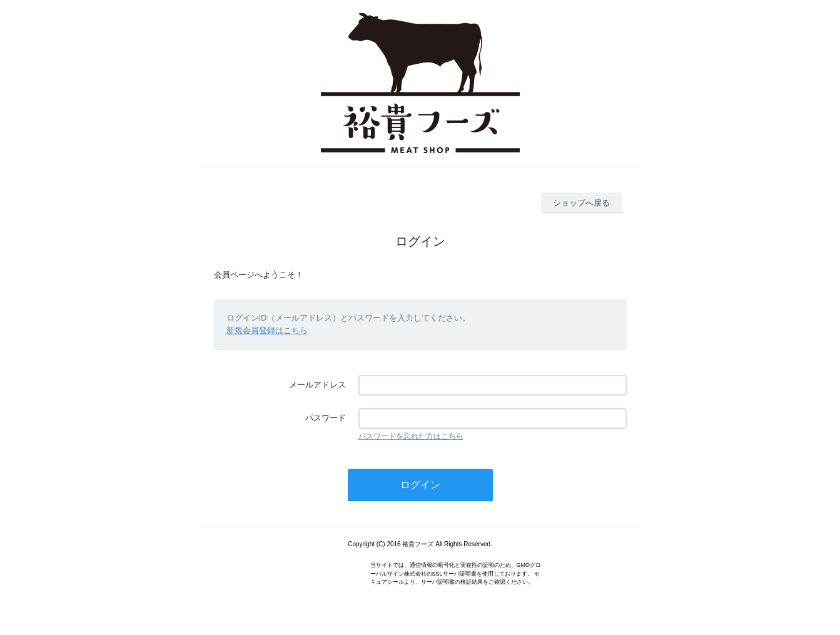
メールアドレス (317, 385)
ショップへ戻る (581, 203)
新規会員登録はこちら (267, 330)
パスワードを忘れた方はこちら (411, 436)
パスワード (326, 418)
